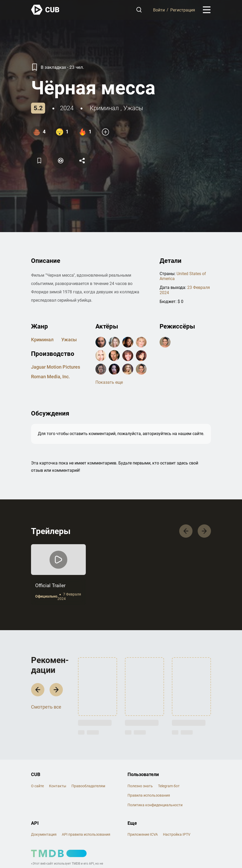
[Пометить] (60, 161)
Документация (44, 834)
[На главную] (45, 10)
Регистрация (183, 10)
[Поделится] (82, 161)
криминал (104, 108)
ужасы (133, 108)
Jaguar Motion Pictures (56, 367)
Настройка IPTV (177, 834)
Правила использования (149, 795)
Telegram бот (169, 786)
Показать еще (109, 382)
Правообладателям (88, 786)
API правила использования (86, 834)
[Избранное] (39, 161)
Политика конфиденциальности (155, 805)
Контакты (58, 786)
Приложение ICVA (143, 834)
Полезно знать (140, 786)
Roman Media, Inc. (50, 377)
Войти (159, 10)
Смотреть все (46, 707)
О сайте (37, 786)
